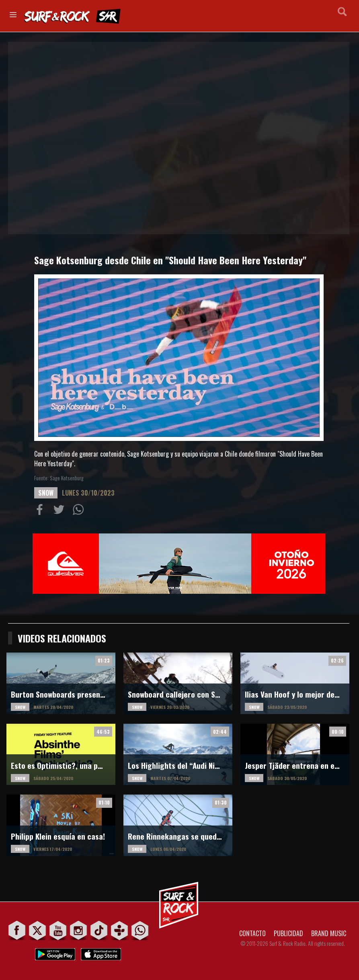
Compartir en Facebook (41, 511)
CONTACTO (252, 933)
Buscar (342, 15)
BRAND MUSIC (329, 933)
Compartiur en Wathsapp (80, 511)
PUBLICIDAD (288, 933)
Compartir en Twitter (61, 511)
